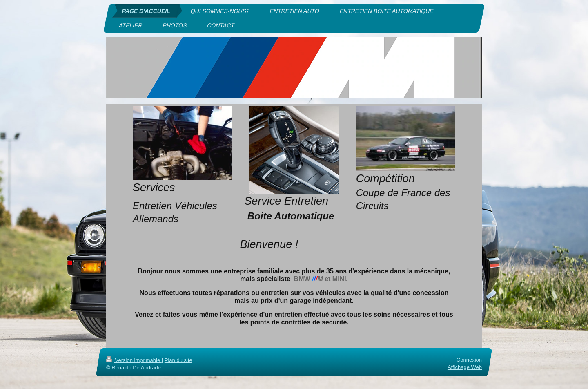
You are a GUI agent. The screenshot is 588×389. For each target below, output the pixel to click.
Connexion (469, 360)
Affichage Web (465, 368)
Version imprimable (134, 360)
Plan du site (178, 360)
